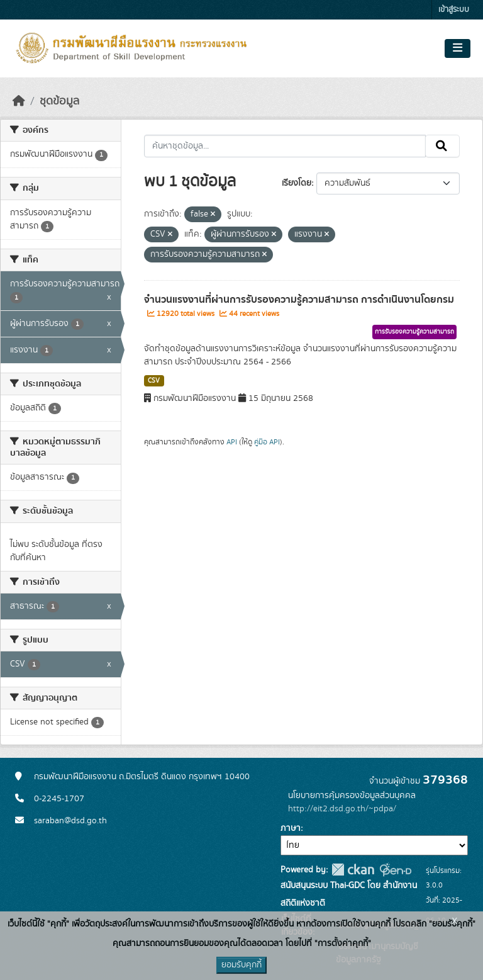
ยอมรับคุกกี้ (241, 965)
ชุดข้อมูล (59, 101)
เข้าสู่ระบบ (454, 10)
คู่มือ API (267, 442)
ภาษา (291, 828)
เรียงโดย (297, 183)
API (232, 442)
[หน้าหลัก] (19, 101)
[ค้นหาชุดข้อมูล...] (285, 146)
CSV (154, 381)
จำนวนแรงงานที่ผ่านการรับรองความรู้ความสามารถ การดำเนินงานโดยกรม (299, 300)
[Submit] (442, 146)
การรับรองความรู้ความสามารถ (414, 332)
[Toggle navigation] (458, 48)
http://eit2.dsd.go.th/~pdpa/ (342, 809)
